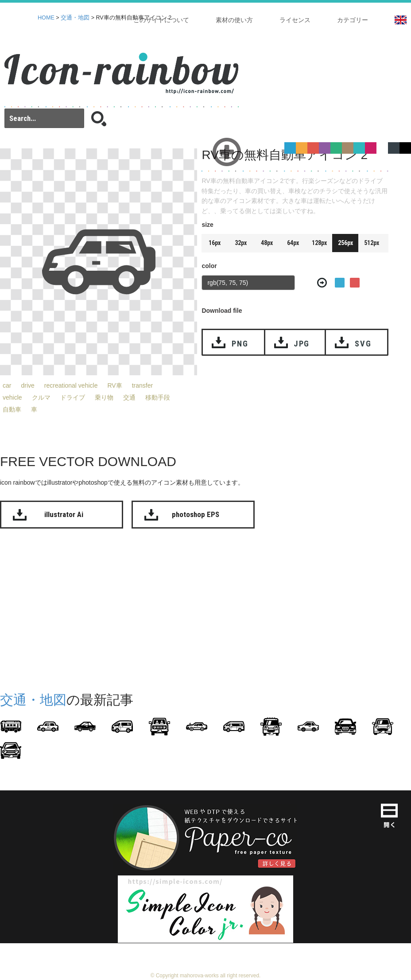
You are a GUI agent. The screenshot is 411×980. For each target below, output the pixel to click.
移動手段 (158, 397)
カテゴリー (353, 20)
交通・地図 (75, 18)
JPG (302, 344)
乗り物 (104, 397)
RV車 (114, 385)
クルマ (41, 397)
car (7, 385)
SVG (363, 344)
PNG (240, 344)
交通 (129, 397)
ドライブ (73, 397)
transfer (142, 385)
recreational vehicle (71, 385)
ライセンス (295, 20)
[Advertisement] (170, 608)
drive (27, 385)
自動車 (12, 409)
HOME (46, 18)
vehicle (12, 397)
